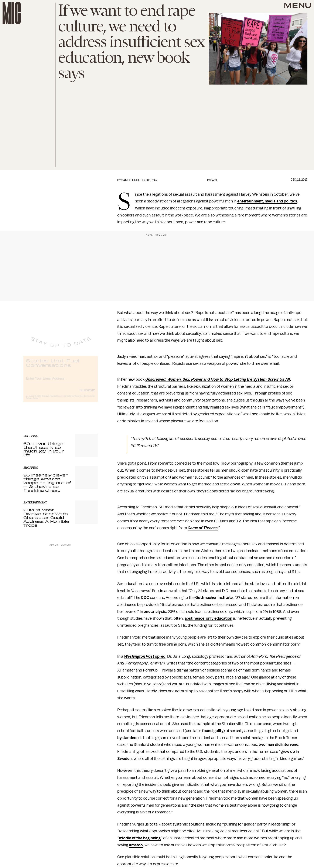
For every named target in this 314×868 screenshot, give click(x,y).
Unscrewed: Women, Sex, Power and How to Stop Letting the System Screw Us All (218, 379)
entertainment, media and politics (267, 201)
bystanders (127, 738)
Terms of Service (83, 400)
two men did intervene (278, 745)
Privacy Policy (32, 402)
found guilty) (213, 731)
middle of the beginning (140, 838)
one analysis (155, 612)
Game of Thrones (203, 528)
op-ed (160, 656)
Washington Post (139, 656)
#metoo (136, 845)
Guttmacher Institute (214, 598)
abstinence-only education (209, 618)
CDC (145, 598)
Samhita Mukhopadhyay (139, 180)
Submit (87, 393)
